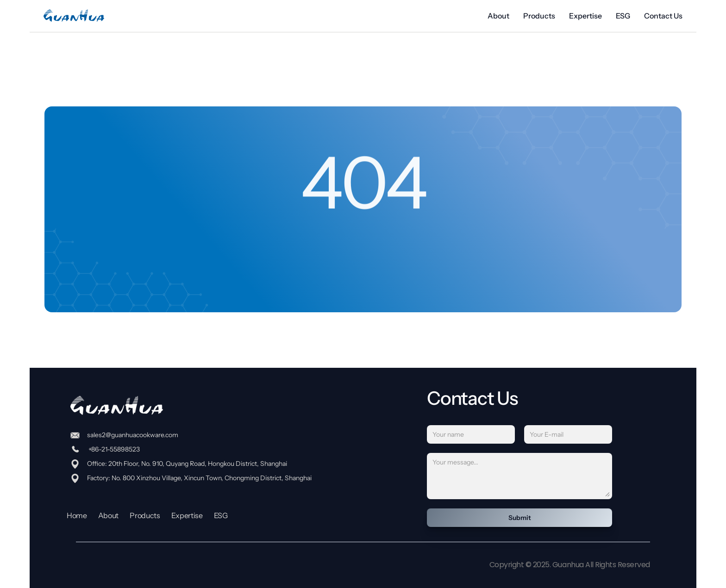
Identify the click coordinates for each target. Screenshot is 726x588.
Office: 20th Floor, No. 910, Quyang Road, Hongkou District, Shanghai (187, 464)
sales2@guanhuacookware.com (133, 435)
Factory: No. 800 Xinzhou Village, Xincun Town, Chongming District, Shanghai (199, 478)
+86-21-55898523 (113, 449)
